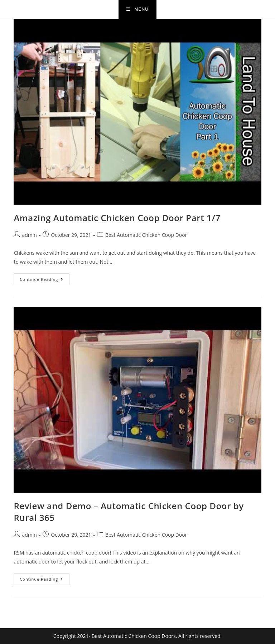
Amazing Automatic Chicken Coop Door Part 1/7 (117, 218)
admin (29, 235)
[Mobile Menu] (137, 9)
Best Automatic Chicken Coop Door (146, 235)
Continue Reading (45, 278)
